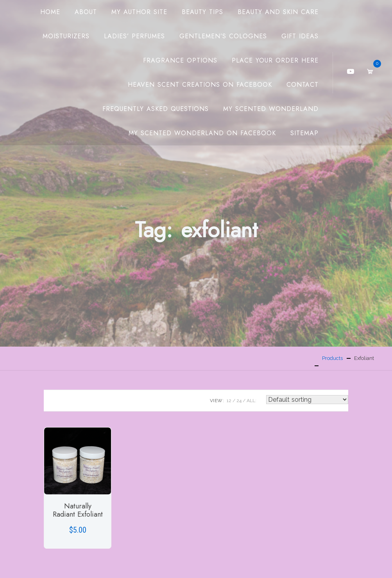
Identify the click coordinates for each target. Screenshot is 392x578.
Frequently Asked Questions (156, 109)
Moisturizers (66, 36)
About (86, 12)
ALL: (251, 401)
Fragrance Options (180, 60)
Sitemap (304, 133)
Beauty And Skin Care (278, 12)
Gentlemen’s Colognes (223, 36)
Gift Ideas (300, 36)
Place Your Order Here (275, 60)
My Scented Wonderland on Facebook (202, 133)
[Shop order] (307, 400)
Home (50, 12)
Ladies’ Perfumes (134, 36)
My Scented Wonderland (271, 109)
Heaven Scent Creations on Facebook (200, 85)
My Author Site (139, 12)
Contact (303, 85)
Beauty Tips (202, 12)
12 (229, 401)
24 (239, 401)
